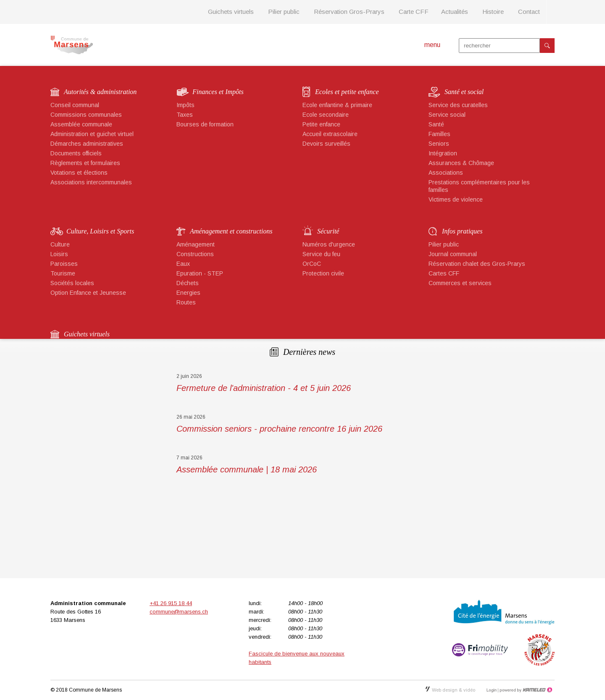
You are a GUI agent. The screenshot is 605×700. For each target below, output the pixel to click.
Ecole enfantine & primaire (337, 105)
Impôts (185, 105)
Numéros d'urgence (329, 244)
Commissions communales (86, 115)
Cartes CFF (444, 273)
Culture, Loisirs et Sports (100, 231)
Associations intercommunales (91, 182)
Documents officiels (76, 153)
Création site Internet (525, 690)
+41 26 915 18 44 (171, 603)
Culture (60, 244)
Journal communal (453, 254)
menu (432, 45)
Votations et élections (79, 173)
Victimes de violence (456, 199)
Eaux (183, 264)
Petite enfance (321, 124)
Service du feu (321, 254)
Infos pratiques (462, 231)
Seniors (439, 144)
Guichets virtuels (231, 12)
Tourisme (63, 273)
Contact (529, 12)
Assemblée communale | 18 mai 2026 (247, 469)
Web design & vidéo (450, 690)
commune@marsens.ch (179, 612)
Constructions (195, 254)
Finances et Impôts (218, 92)
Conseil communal (75, 105)
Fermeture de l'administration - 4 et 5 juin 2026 (264, 388)
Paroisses (64, 264)
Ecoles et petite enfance (347, 92)
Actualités (455, 12)
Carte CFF (414, 12)
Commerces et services (460, 283)
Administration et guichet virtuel (92, 134)
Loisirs (59, 254)
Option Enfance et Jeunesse (88, 293)
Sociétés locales (72, 283)
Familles (439, 134)
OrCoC (312, 264)
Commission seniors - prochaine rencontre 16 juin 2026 (279, 429)
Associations (446, 173)
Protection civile (323, 273)
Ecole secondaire (326, 115)
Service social (447, 115)
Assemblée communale (81, 124)
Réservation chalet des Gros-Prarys (477, 264)
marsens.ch (72, 45)
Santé (436, 124)
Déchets (188, 283)
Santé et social (464, 92)
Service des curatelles (458, 105)
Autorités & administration (100, 92)
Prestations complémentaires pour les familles (479, 186)
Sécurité (328, 231)
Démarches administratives (87, 144)
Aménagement (196, 244)
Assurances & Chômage (461, 163)
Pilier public (284, 12)
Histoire (493, 12)
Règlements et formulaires (85, 163)
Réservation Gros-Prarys (349, 12)
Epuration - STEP (200, 273)
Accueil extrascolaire (330, 134)
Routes (186, 302)
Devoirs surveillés (326, 144)
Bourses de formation (205, 124)
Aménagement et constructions (231, 231)
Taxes (185, 115)
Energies (188, 293)
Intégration (443, 153)
